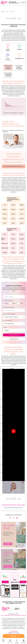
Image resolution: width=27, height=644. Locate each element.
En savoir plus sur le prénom (8, 74)
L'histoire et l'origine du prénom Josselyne (12, 166)
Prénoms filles (8, 507)
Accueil (2, 11)
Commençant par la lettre (9, 307)
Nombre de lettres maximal (9, 314)
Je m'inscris (8, 544)
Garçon (14, 303)
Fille (6, 303)
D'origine (5, 327)
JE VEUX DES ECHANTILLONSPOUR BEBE (14, 636)
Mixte (21, 303)
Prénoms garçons (18, 507)
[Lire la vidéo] (14, 431)
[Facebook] (14, 518)
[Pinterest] (17, 518)
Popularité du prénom (8, 67)
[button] (3, 641)
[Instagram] (10, 518)
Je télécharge (5, 582)
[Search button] (25, 2)
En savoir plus (14, 631)
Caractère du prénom (19, 67)
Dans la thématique (7, 321)
